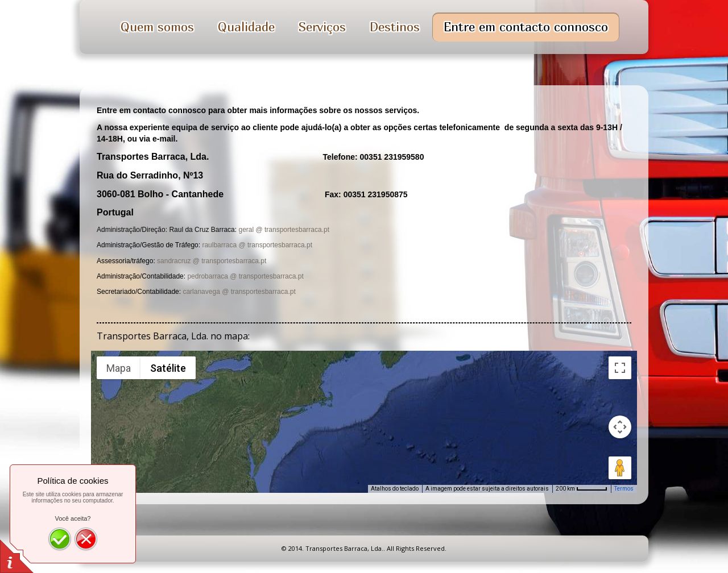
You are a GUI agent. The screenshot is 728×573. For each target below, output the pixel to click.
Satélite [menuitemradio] (168, 368)
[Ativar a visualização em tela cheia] (620, 368)
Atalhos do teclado (395, 489)
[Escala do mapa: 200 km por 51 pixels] (582, 489)
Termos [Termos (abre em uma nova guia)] (624, 489)
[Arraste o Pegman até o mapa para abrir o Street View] (620, 468)
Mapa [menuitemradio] (119, 368)
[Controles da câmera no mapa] (620, 427)
